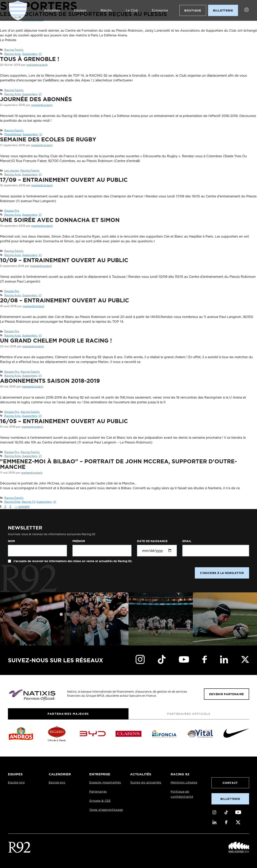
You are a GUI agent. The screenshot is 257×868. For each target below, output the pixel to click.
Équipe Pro (12, 211)
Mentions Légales (184, 783)
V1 (40, 54)
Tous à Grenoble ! (30, 59)
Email (187, 541)
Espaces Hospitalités (105, 783)
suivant (22, 507)
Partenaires (98, 792)
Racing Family (14, 50)
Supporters (30, 54)
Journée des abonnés (36, 99)
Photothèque (13, 134)
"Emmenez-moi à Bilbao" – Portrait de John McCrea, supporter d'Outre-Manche (118, 464)
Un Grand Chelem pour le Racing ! (56, 340)
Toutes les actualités (146, 783)
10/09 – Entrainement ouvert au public (64, 260)
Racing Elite (12, 502)
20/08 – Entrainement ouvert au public (65, 300)
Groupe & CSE (100, 801)
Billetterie (230, 799)
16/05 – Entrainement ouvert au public (64, 421)
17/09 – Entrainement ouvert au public (64, 180)
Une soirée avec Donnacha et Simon (60, 220)
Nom (11, 541)
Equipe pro (16, 783)
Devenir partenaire (227, 694)
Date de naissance (152, 541)
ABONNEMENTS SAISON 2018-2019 (50, 381)
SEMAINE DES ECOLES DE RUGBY (48, 139)
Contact (230, 783)
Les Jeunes (12, 171)
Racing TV (29, 502)
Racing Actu (13, 54)
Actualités (52, 10)
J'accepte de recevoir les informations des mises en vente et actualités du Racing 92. (72, 561)
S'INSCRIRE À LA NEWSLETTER (222, 573)
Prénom (79, 541)
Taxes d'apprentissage (106, 810)
